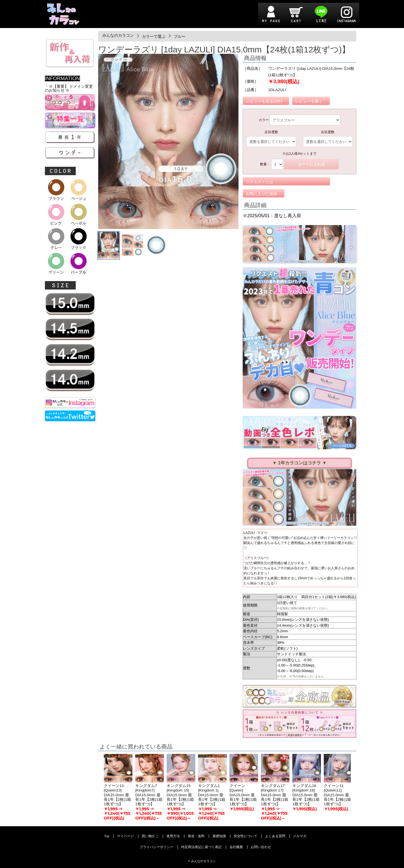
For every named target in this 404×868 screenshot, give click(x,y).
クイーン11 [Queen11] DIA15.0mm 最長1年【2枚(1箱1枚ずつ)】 (337, 795)
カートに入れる (311, 164)
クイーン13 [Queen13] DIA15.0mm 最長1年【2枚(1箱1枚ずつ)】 (117, 795)
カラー (264, 120)
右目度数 (328, 132)
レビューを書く (309, 101)
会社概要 (236, 847)
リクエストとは (260, 182)
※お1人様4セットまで (299, 154)
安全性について (245, 836)
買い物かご (150, 836)
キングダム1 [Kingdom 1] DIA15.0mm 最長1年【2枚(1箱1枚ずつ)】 (212, 795)
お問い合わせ (261, 847)
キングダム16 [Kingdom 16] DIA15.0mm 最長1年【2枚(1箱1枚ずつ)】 (306, 795)
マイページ (125, 836)
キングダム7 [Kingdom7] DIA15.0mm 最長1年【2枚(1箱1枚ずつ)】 (149, 795)
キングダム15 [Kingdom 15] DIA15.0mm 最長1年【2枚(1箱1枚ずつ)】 (180, 795)
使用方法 (173, 836)
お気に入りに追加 (261, 194)
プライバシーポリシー (157, 847)
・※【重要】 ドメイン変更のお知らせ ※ (69, 88)
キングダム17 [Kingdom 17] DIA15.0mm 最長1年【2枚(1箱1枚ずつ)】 (275, 795)
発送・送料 (196, 836)
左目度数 (271, 132)
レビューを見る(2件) (264, 101)
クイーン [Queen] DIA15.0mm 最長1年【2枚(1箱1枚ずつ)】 (243, 795)
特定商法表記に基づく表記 (201, 847)
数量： (265, 164)
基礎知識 (219, 836)
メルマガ (300, 836)
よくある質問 (275, 836)
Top (107, 836)
